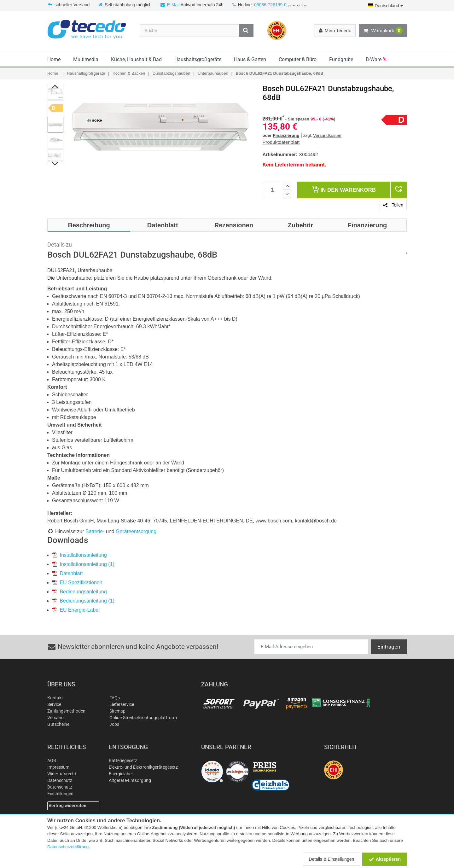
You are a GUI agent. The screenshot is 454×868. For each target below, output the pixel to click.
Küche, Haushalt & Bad (136, 59)
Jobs (114, 724)
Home (54, 59)
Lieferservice (122, 704)
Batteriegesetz (123, 760)
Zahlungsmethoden (66, 711)
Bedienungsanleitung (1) (83, 601)
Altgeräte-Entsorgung (130, 780)
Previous (55, 86)
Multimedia (86, 59)
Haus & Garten (250, 59)
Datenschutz (60, 780)
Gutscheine (58, 724)
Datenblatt (67, 573)
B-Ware (376, 59)
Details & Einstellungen (331, 859)
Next (55, 164)
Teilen (393, 205)
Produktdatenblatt (281, 142)
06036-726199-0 (270, 5)
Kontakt (55, 698)
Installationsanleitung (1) (83, 564)
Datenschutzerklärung (68, 847)
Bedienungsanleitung (79, 592)
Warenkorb (383, 31)
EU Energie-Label (76, 610)
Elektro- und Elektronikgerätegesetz (143, 767)
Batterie (94, 531)
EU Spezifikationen (77, 583)
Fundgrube (341, 59)
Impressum (58, 767)
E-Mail (173, 5)
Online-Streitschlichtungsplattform (143, 718)
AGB (52, 760)
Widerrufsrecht (62, 774)
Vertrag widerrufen (67, 806)
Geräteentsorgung (136, 531)
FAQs (115, 698)
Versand (55, 718)
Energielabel (121, 774)
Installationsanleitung (79, 555)
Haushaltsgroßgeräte (198, 59)
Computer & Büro (298, 59)
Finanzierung (286, 135)
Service (54, 704)
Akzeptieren (384, 859)
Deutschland (386, 6)
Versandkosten (327, 135)
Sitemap (117, 711)
